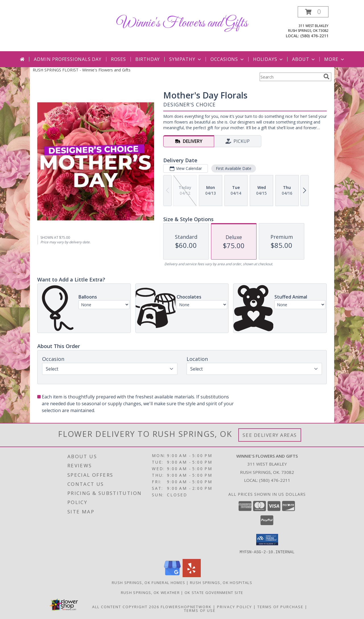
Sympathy (186, 59)
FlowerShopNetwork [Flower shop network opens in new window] (186, 606)
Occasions (228, 59)
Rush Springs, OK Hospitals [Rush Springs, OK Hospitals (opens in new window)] (221, 582)
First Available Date (234, 168)
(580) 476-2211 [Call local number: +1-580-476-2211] (314, 36)
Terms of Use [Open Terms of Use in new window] (200, 610)
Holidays (268, 59)
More (335, 59)
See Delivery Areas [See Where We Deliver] (270, 435)
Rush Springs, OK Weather (150, 592)
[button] (313, 12)
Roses (118, 59)
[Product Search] (290, 77)
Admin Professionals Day (68, 59)
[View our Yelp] (192, 575)
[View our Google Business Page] (172, 575)
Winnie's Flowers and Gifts (182, 23)
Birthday (148, 59)
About (304, 59)
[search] (326, 77)
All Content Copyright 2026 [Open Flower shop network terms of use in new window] (126, 606)
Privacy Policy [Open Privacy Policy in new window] (234, 606)
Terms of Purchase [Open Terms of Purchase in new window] (280, 606)
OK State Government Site (214, 592)
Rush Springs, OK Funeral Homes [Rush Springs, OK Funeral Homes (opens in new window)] (148, 582)
